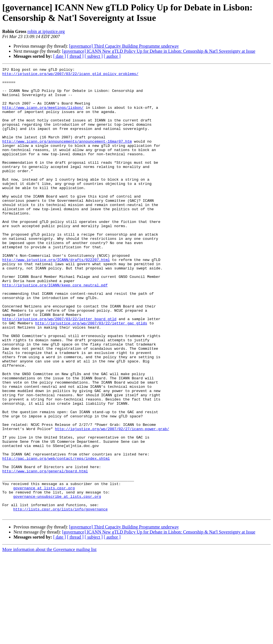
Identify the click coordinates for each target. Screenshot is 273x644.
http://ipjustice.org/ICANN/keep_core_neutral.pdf (55, 329)
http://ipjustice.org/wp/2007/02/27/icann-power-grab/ (112, 501)
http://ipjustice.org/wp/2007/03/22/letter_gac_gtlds (91, 375)
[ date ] (60, 56)
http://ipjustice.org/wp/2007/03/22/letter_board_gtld (59, 369)
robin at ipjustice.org (46, 31)
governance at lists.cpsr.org (44, 572)
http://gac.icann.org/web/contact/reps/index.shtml (56, 537)
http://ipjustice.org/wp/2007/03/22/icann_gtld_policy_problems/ (70, 75)
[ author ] (112, 56)
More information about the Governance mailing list (49, 639)
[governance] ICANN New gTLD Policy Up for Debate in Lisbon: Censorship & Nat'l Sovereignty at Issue (159, 51)
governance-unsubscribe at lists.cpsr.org (57, 583)
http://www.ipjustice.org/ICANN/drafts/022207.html (56, 298)
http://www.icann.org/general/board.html (45, 552)
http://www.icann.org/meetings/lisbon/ (43, 116)
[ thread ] (75, 56)
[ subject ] (94, 56)
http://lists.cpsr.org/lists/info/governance (60, 598)
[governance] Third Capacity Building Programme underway (124, 46)
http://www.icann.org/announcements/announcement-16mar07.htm (67, 156)
